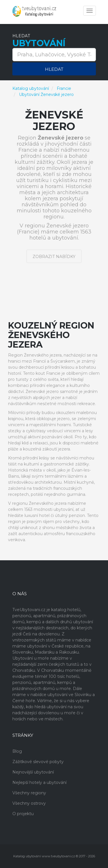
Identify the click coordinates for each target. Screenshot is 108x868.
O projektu (23, 814)
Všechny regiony (29, 793)
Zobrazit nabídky (54, 257)
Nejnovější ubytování (33, 772)
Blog (17, 751)
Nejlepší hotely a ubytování (39, 782)
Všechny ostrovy (29, 803)
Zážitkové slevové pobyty (38, 762)
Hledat (54, 69)
